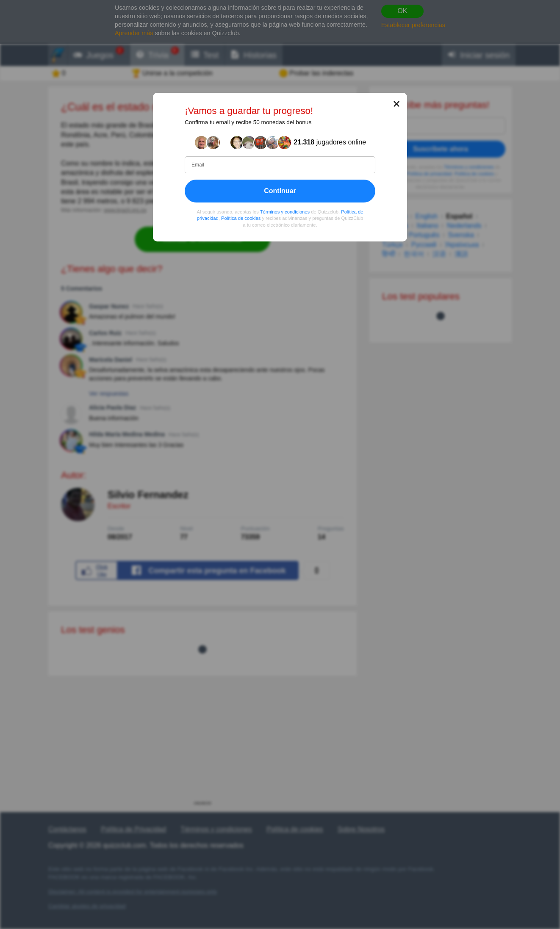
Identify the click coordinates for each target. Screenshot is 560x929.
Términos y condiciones (285, 212)
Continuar (280, 191)
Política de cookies (241, 219)
